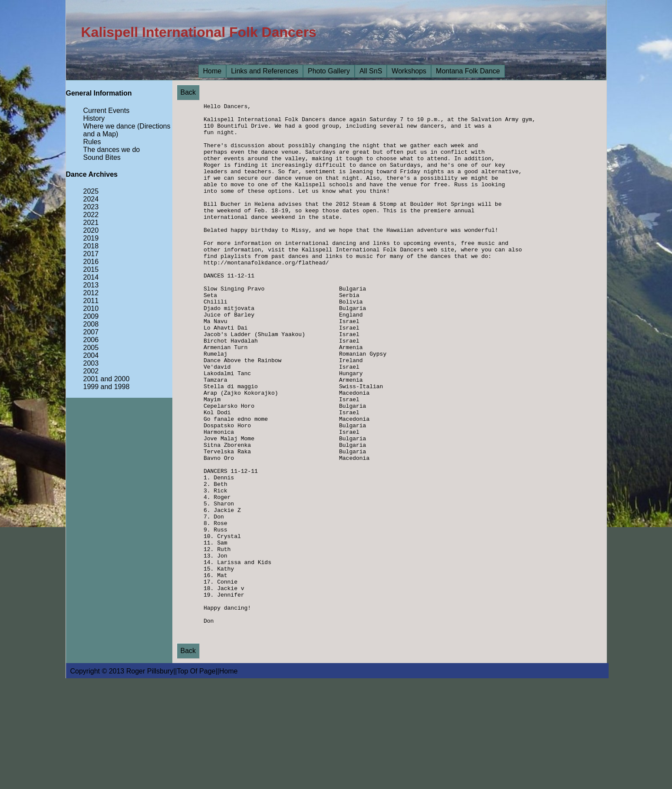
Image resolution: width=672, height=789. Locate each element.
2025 (91, 191)
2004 (91, 355)
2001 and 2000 (107, 379)
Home (212, 71)
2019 (91, 238)
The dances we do (112, 150)
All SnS (371, 71)
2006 (91, 340)
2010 (91, 309)
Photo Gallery (329, 71)
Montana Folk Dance (468, 71)
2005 (91, 348)
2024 (91, 199)
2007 (91, 332)
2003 (91, 363)
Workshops (409, 71)
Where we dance (109, 126)
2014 (91, 277)
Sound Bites (102, 157)
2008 (91, 324)
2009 (91, 316)
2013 (91, 285)
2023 (91, 207)
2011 (91, 301)
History (94, 118)
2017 (91, 254)
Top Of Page (196, 781)
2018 (91, 246)
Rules (92, 142)
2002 (91, 371)
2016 (91, 262)
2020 (91, 230)
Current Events (107, 111)
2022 (91, 215)
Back (188, 92)
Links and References (265, 71)
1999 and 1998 (107, 387)
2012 (91, 293)
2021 (91, 223)
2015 (91, 269)
